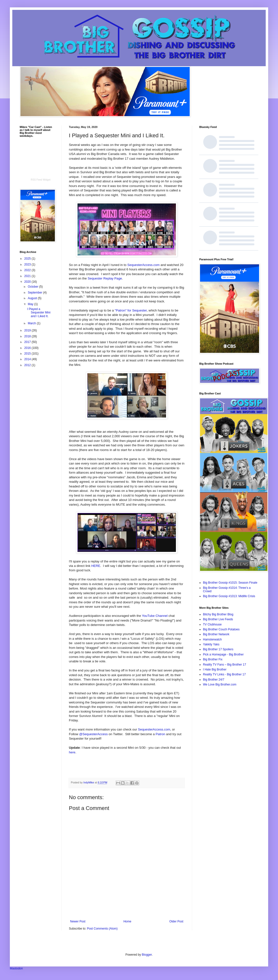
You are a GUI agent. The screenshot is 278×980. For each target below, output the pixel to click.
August (33, 298)
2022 (28, 270)
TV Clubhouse (212, 624)
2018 (28, 336)
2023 (28, 264)
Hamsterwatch (212, 639)
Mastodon (16, 968)
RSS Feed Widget (41, 180)
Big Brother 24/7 (214, 680)
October (33, 287)
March (32, 323)
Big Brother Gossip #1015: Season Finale (230, 583)
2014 (28, 359)
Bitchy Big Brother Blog (218, 614)
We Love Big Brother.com (220, 684)
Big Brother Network (216, 634)
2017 (28, 342)
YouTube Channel (155, 616)
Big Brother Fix (213, 659)
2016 (28, 348)
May (31, 304)
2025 (28, 259)
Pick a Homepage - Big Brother (223, 654)
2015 (28, 354)
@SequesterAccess (93, 734)
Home (127, 921)
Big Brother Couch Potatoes (221, 629)
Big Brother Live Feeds (218, 619)
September (35, 293)
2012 (28, 365)
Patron (161, 734)
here (72, 752)
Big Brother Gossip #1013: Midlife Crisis (229, 596)
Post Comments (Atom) (102, 929)
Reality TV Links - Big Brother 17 (224, 674)
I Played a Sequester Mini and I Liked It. (39, 313)
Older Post (176, 921)
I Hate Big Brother (215, 669)
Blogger (147, 955)
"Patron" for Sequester (131, 310)
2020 (28, 282)
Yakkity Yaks (211, 644)
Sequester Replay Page (105, 278)
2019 (28, 330)
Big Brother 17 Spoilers (218, 649)
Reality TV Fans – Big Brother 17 (224, 665)
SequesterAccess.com (144, 265)
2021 (28, 276)
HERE (96, 566)
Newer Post (78, 921)
